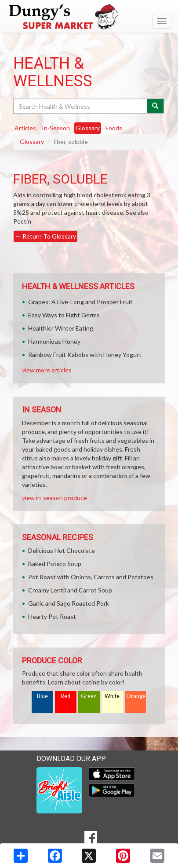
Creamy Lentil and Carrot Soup (70, 590)
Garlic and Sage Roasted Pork (69, 603)
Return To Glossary (45, 236)
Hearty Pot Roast (52, 616)
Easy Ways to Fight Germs (64, 315)
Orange (136, 696)
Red (65, 696)
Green (89, 696)
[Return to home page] (89, 17)
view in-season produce (54, 498)
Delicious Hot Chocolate (62, 550)
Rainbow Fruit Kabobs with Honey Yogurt (85, 355)
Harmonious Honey (54, 341)
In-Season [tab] (56, 128)
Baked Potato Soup (55, 564)
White (112, 696)
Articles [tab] (25, 128)
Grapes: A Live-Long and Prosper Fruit (80, 302)
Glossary (32, 142)
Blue (42, 696)
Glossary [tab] (88, 128)
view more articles (47, 370)
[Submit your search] (155, 106)
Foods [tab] (114, 128)
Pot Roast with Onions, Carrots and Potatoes (91, 577)
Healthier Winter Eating (61, 328)
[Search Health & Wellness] (81, 106)
